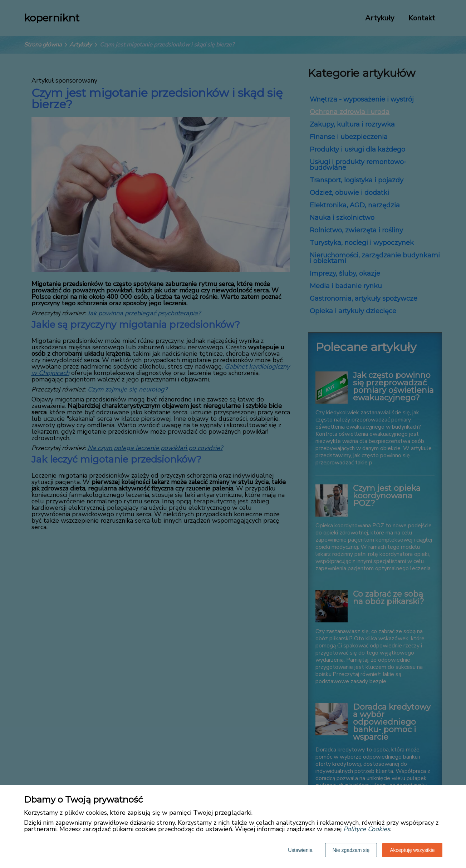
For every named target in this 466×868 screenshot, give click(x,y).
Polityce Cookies (367, 829)
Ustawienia (300, 850)
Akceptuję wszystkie (412, 850)
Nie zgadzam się (351, 850)
